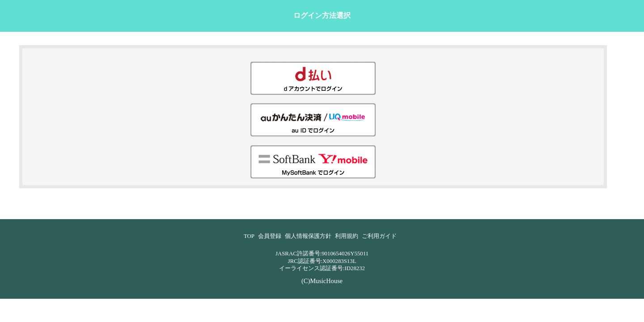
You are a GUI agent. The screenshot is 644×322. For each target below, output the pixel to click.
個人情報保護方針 (308, 236)
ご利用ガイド (379, 236)
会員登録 (270, 236)
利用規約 (347, 236)
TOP (249, 236)
